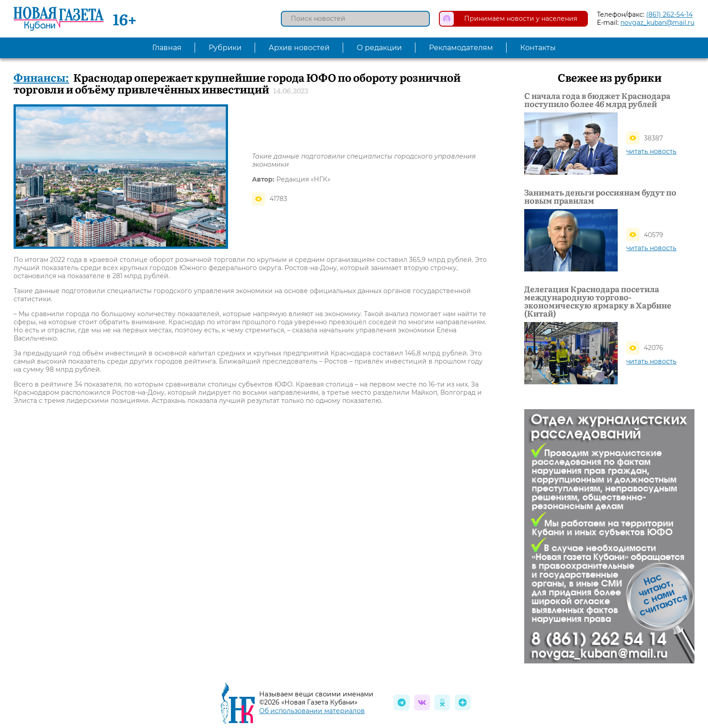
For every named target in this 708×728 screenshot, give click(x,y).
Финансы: (41, 77)
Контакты (538, 48)
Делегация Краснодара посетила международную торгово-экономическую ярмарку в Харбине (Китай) (598, 301)
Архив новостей (299, 48)
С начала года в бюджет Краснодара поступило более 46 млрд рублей (597, 100)
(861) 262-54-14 (669, 14)
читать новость (651, 151)
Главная (167, 48)
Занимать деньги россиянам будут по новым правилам (600, 196)
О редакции (379, 48)
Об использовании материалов (312, 711)
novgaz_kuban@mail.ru (657, 23)
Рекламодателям (461, 48)
